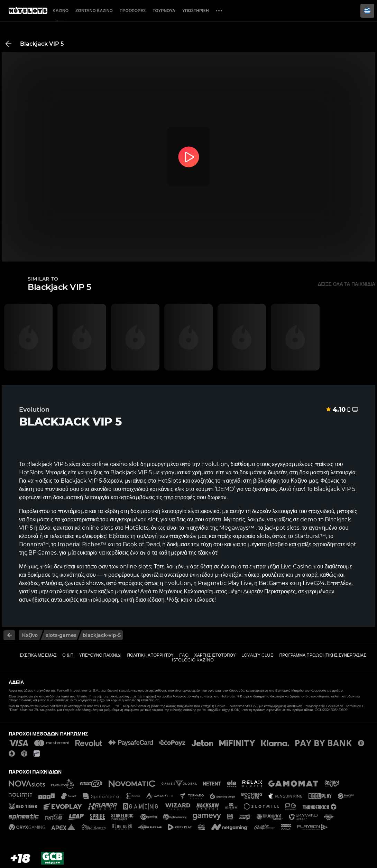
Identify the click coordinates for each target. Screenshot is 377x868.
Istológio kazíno (193, 660)
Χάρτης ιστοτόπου (215, 655)
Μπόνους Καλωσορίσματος (193, 591)
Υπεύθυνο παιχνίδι (100, 655)
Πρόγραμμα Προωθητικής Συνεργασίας (323, 655)
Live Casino (296, 567)
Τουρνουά (164, 11)
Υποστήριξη (196, 11)
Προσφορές (133, 11)
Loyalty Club (258, 655)
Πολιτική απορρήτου (150, 655)
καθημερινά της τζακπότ (188, 553)
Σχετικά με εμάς (38, 655)
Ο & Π (68, 655)
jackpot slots (282, 528)
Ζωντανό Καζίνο (94, 11)
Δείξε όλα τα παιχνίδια (346, 284)
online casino (109, 464)
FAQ (184, 655)
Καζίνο (61, 11)
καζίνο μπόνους (118, 591)
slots (107, 528)
